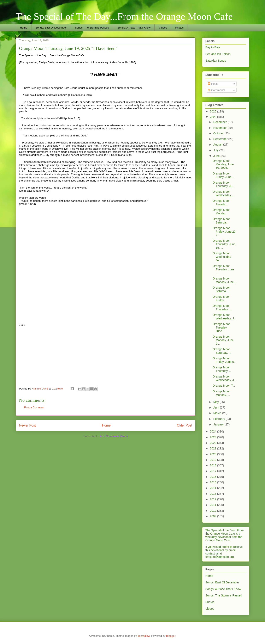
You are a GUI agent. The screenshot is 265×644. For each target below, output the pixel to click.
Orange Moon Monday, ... (222, 393)
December (220, 122)
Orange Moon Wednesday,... (223, 193)
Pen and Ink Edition (218, 54)
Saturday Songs (216, 61)
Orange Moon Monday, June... (224, 280)
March (218, 413)
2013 (214, 494)
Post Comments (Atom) (114, 436)
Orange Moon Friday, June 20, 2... (224, 232)
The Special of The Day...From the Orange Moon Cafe (124, 16)
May (216, 402)
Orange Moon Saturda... (222, 221)
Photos (179, 28)
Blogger (171, 636)
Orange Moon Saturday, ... (222, 351)
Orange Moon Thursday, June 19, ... (224, 244)
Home (24, 28)
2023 (214, 437)
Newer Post (27, 425)
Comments (217, 90)
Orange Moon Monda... (222, 212)
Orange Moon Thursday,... (222, 369)
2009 (214, 516)
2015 (214, 482)
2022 (214, 443)
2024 (214, 431)
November (220, 128)
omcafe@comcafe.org (220, 557)
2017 (214, 471)
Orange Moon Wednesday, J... (224, 317)
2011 (214, 505)
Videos (163, 28)
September (221, 139)
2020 (214, 454)
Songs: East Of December (51, 28)
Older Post (184, 425)
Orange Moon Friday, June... (223, 175)
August (218, 145)
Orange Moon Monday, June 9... (223, 340)
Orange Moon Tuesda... (222, 203)
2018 (214, 465)
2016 (214, 477)
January (219, 424)
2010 (214, 511)
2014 (214, 488)
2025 (214, 117)
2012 (214, 499)
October (219, 133)
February (219, 419)
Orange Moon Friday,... (222, 298)
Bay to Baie (213, 47)
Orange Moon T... (224, 386)
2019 (214, 460)
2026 (214, 111)
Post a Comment (34, 407)
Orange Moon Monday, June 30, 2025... (223, 164)
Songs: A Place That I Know (134, 28)
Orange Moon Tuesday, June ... (223, 269)
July (216, 150)
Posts (213, 84)
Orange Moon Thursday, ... (222, 308)
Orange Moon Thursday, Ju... (224, 184)
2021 (214, 448)
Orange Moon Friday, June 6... (224, 360)
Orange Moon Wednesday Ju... (222, 257)
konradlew (144, 636)
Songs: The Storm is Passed (92, 28)
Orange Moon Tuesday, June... (222, 327)
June (217, 156)
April (217, 407)
